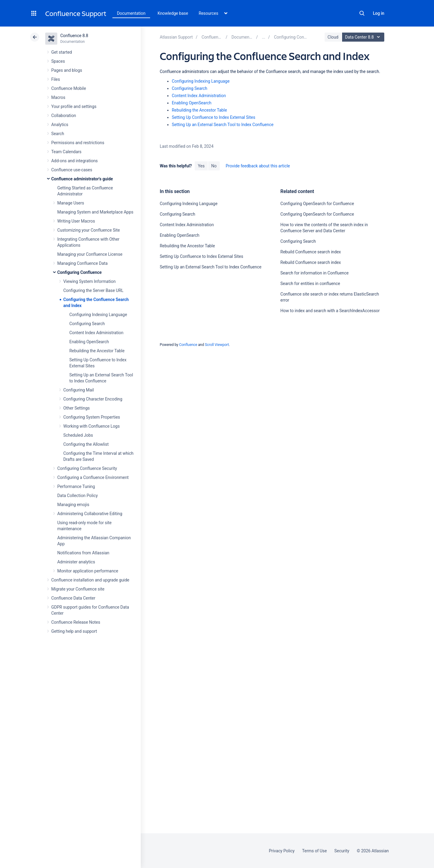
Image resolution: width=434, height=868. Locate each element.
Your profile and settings (74, 106)
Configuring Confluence (79, 272)
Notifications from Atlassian (83, 553)
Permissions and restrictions (78, 143)
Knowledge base (173, 13)
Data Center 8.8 (364, 37)
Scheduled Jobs (78, 435)
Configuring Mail (79, 390)
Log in (379, 13)
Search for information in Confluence (314, 273)
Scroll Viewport (217, 345)
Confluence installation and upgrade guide (90, 580)
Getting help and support (74, 631)
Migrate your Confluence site (78, 589)
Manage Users (71, 203)
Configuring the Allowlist (86, 444)
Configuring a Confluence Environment (93, 477)
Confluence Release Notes (76, 622)
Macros (58, 97)
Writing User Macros (76, 221)
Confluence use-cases (72, 170)
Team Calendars (66, 152)
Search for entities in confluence (310, 284)
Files (56, 79)
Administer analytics (76, 562)
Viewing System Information (90, 281)
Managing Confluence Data (82, 263)
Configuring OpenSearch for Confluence (317, 204)
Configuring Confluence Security (87, 468)
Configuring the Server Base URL (93, 290)
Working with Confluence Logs (91, 426)
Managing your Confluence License (90, 254)
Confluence (188, 345)
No (214, 166)
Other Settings (77, 408)
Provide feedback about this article (258, 166)
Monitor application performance (88, 571)
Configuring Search (87, 324)
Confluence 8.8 (74, 36)
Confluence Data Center (73, 598)
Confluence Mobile (69, 88)
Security (342, 851)
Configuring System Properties (92, 417)
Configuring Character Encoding (93, 399)
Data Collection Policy (77, 496)
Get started (62, 52)
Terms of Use (314, 851)
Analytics (60, 125)
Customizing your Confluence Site (89, 230)
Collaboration (64, 116)
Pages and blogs (67, 70)
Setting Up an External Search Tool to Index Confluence (223, 125)
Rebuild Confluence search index (311, 252)
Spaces (58, 61)
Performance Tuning (76, 486)
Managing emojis (73, 505)
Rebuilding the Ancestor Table (97, 351)
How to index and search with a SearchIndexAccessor (330, 311)
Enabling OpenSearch (89, 342)
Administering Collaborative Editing (90, 514)
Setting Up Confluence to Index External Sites (214, 117)
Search (362, 13)
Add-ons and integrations (74, 161)
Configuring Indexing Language (98, 315)
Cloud (333, 37)
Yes (201, 166)
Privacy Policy (282, 851)
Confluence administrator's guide (82, 179)
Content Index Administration (96, 333)
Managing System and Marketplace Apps (95, 212)
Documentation (131, 13)
